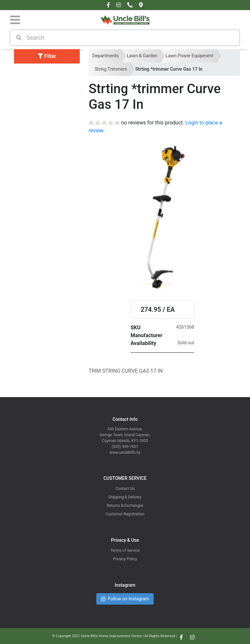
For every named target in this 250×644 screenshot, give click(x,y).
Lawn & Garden (142, 56)
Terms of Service (125, 551)
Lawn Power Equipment (190, 56)
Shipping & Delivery (125, 497)
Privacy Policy (125, 559)
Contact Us (125, 489)
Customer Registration (125, 514)
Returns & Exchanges (125, 506)
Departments (106, 56)
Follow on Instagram (125, 599)
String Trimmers (111, 69)
